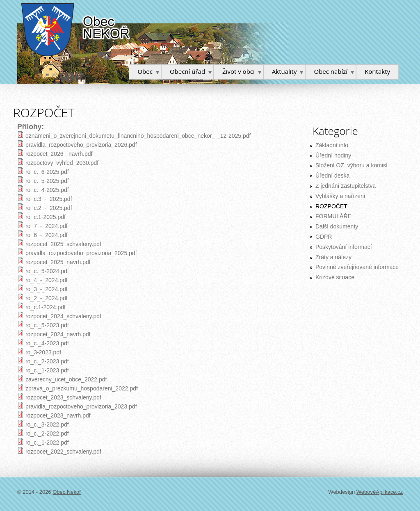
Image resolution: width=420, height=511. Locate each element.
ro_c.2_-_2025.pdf (49, 208)
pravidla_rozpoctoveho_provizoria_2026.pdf (81, 145)
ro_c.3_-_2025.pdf (49, 199)
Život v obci (239, 71)
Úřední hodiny (333, 155)
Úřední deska (332, 176)
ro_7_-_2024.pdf (47, 226)
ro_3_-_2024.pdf (47, 289)
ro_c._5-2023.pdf (47, 325)
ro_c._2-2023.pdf (47, 361)
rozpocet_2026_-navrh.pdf (59, 154)
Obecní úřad (187, 71)
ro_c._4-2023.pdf (47, 343)
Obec (145, 71)
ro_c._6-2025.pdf (47, 172)
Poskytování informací (344, 247)
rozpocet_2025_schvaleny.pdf (63, 244)
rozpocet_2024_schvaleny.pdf (63, 316)
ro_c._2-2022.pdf (47, 433)
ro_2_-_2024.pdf (47, 298)
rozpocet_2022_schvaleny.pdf (63, 452)
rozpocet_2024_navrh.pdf (58, 334)
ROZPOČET (331, 206)
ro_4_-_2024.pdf (47, 280)
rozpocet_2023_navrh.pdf (58, 415)
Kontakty (377, 71)
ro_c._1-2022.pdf (47, 443)
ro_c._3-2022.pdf (47, 424)
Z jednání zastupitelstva (346, 186)
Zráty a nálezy (333, 257)
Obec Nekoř (76, 30)
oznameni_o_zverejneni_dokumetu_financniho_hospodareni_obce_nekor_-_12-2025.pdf (138, 136)
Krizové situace (335, 277)
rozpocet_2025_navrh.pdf (58, 262)
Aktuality (284, 71)
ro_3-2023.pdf (43, 352)
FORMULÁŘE (333, 216)
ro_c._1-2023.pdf (47, 370)
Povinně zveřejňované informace (357, 267)
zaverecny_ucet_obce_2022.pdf (66, 379)
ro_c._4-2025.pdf (47, 190)
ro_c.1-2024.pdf (46, 307)
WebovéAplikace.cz (380, 492)
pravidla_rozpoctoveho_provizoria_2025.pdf (81, 253)
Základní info (332, 145)
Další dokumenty (337, 226)
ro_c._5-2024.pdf (47, 271)
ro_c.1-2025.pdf (46, 217)
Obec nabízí (331, 71)
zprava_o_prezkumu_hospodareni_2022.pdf (82, 388)
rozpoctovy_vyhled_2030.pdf (62, 163)
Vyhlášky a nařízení (340, 196)
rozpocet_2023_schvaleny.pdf (63, 397)
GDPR (324, 237)
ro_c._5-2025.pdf (47, 181)
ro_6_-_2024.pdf (47, 235)
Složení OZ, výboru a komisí (352, 165)
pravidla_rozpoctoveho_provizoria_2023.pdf (81, 406)
